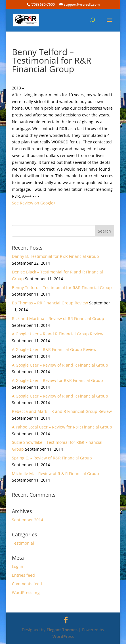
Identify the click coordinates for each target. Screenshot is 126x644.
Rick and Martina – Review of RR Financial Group (58, 318)
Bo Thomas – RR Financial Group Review (50, 303)
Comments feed (27, 584)
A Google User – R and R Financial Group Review (58, 334)
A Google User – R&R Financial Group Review (54, 349)
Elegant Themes (62, 630)
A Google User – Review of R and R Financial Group (60, 365)
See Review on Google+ (34, 203)
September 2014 (28, 520)
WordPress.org (26, 592)
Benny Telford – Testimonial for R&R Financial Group (62, 287)
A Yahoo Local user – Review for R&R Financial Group (62, 427)
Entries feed (23, 575)
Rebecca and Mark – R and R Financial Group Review (62, 411)
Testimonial (23, 543)
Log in (18, 566)
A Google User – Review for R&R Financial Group (57, 380)
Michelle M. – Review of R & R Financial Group (55, 473)
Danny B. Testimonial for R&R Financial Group (55, 256)
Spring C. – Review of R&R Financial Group (52, 458)
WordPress (63, 636)
